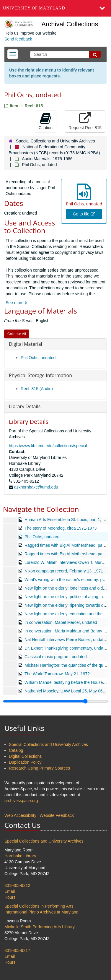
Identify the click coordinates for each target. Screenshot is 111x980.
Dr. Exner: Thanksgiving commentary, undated (67, 648)
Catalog (16, 750)
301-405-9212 (17, 885)
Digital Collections (25, 756)
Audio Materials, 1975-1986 (47, 159)
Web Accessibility (20, 815)
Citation (46, 121)
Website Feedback (57, 815)
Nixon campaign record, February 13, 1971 (64, 571)
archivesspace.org (21, 801)
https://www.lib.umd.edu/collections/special (48, 446)
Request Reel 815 (85, 121)
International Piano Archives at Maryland (41, 912)
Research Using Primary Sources (39, 768)
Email (10, 891)
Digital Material (26, 344)
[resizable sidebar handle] (56, 701)
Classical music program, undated (56, 657)
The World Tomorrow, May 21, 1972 (57, 674)
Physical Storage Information (40, 375)
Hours (10, 897)
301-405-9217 (17, 950)
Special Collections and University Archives (56, 141)
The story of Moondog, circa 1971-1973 (61, 528)
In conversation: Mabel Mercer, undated (61, 622)
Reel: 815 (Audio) (37, 389)
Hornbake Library (20, 856)
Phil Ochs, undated (38, 358)
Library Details (25, 406)
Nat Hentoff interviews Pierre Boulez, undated (66, 640)
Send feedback (18, 39)
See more (16, 303)
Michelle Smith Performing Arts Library (40, 927)
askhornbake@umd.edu (36, 487)
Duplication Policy (25, 762)
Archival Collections (70, 24)
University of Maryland (34, 8)
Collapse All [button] (17, 334)
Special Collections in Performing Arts (39, 906)
